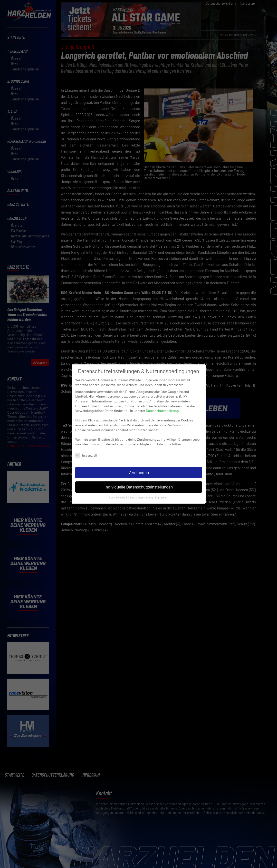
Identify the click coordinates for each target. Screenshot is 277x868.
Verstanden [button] (139, 471)
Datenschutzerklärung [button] (141, 496)
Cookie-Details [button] (118, 496)
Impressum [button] (162, 496)
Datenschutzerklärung (162, 410)
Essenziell (86, 454)
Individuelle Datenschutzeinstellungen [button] (139, 486)
